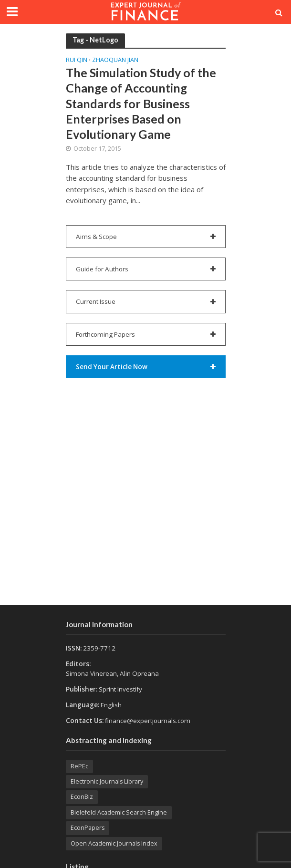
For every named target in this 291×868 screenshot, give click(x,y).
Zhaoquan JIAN (115, 61)
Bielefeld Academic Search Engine (119, 812)
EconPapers (88, 828)
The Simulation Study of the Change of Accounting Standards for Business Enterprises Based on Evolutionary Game (141, 103)
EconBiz (82, 797)
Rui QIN (77, 61)
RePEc (79, 766)
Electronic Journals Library (107, 781)
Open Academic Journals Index (114, 843)
